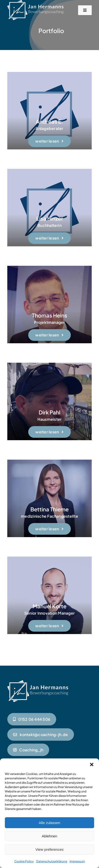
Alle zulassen (49, 823)
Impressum (77, 861)
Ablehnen (49, 836)
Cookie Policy (24, 861)
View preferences (50, 849)
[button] (92, 765)
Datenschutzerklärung (52, 861)
